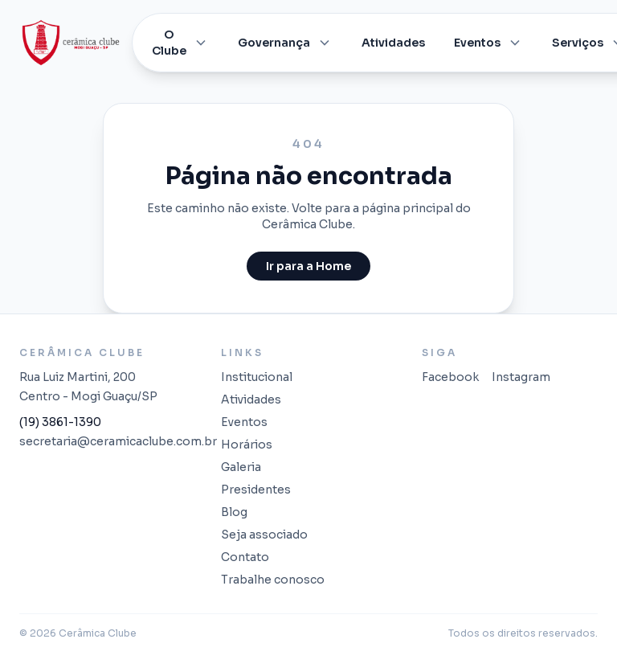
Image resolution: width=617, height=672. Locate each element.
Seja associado (264, 535)
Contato (245, 557)
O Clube (180, 43)
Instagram (521, 377)
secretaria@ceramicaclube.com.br (107, 441)
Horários (247, 445)
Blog (234, 512)
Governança (285, 43)
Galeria (241, 467)
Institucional (257, 377)
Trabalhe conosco (273, 580)
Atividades (393, 43)
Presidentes (256, 490)
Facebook (450, 377)
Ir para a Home (308, 266)
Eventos (488, 43)
